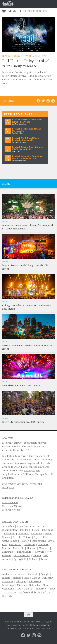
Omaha (37, 555)
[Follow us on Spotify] (53, 101)
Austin (41, 526)
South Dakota (24, 589)
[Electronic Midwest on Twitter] (43, 101)
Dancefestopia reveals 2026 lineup (21, 385)
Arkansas (20, 574)
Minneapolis (24, 552)
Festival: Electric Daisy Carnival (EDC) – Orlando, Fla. (28, 148)
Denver (6, 537)
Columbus (37, 534)
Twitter (32, 484)
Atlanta (30, 526)
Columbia (23, 534)
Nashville (39, 552)
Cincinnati (48, 530)
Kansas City (16, 545)
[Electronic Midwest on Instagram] (48, 101)
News (5, 56)
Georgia (45, 574)
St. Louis (33, 559)
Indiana (17, 578)
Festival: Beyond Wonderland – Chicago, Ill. (27, 130)
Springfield (20, 559)
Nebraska (35, 585)
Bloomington (10, 530)
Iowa (27, 578)
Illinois (6, 578)
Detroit (49, 474)
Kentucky (48, 578)
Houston (24, 541)
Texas (52, 589)
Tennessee (40, 589)
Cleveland (10, 534)
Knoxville (30, 545)
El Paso (27, 537)
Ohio (45, 585)
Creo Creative (42, 629)
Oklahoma (8, 589)
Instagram (8, 487)
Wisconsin (10, 592)
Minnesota (35, 581)
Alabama (7, 574)
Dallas (48, 534)
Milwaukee (8, 552)
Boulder (24, 530)
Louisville (19, 548)
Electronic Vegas (11, 510)
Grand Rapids (10, 541)
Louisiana (8, 581)
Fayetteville (40, 537)
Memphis (44, 548)
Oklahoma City (22, 555)
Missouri (22, 585)
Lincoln (6, 548)
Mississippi (8, 585)
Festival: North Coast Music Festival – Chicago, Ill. (26, 139)
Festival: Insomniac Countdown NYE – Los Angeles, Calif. (28, 157)
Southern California (29, 592)
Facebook (22, 484)
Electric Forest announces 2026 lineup (23, 422)
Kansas (36, 578)
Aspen (20, 526)
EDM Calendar (10, 502)
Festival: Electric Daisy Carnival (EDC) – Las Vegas (28, 121)
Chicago (39, 474)
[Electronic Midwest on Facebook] (38, 101)
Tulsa (44, 559)
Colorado (33, 574)
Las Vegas (29, 471)
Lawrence (43, 545)
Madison (32, 548)
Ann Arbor (8, 526)
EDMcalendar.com (40, 625)
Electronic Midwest (13, 506)
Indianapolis (39, 541)
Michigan (21, 581)
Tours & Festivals (21, 56)
